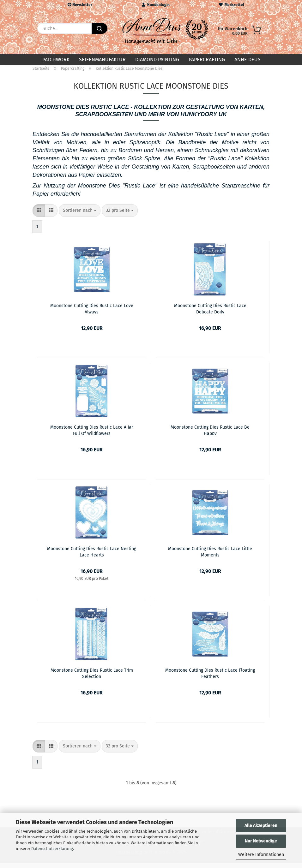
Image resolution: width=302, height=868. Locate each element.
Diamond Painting (157, 59)
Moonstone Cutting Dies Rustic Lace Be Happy (210, 435)
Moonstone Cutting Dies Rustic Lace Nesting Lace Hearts (92, 556)
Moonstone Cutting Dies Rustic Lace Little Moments (210, 556)
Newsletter (80, 5)
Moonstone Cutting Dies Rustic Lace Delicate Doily (210, 313)
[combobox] (80, 216)
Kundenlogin (156, 5)
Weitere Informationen (261, 855)
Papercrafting (207, 59)
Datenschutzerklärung (52, 849)
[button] (39, 216)
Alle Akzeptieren (261, 826)
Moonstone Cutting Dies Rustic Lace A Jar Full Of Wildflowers (92, 435)
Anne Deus (248, 59)
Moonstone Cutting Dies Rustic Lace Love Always (92, 313)
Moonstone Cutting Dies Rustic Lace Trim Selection (92, 678)
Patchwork (56, 59)
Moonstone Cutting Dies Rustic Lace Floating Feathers (210, 678)
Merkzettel (232, 5)
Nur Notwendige (261, 841)
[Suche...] (100, 28)
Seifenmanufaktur (102, 59)
